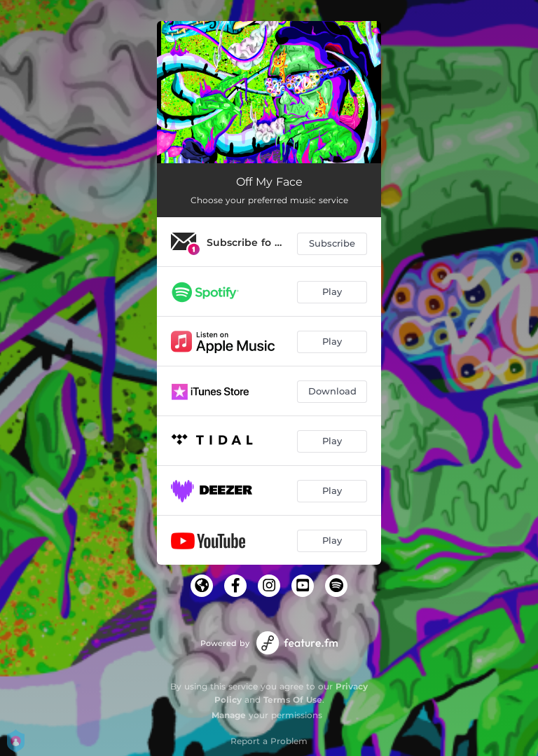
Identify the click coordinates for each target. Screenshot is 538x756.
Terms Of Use (293, 700)
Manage (229, 715)
